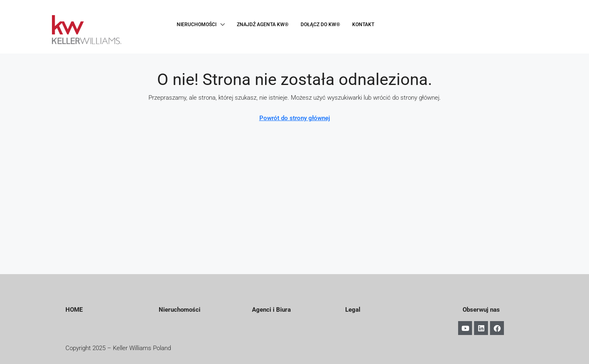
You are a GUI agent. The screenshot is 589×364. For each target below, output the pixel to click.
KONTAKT (363, 25)
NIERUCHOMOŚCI (197, 25)
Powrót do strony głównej (295, 118)
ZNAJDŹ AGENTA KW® (263, 25)
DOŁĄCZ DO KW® (320, 25)
